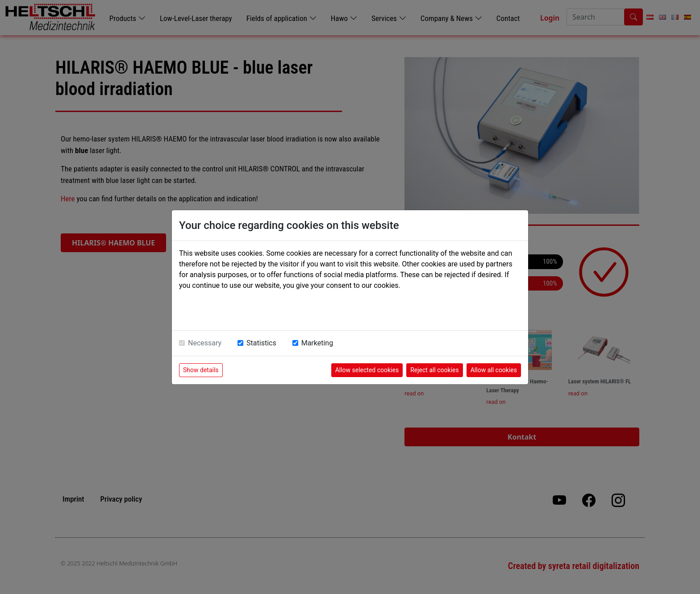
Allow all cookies (494, 370)
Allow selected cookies (367, 370)
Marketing (317, 343)
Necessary (205, 343)
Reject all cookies (435, 370)
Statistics (261, 343)
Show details (201, 370)
